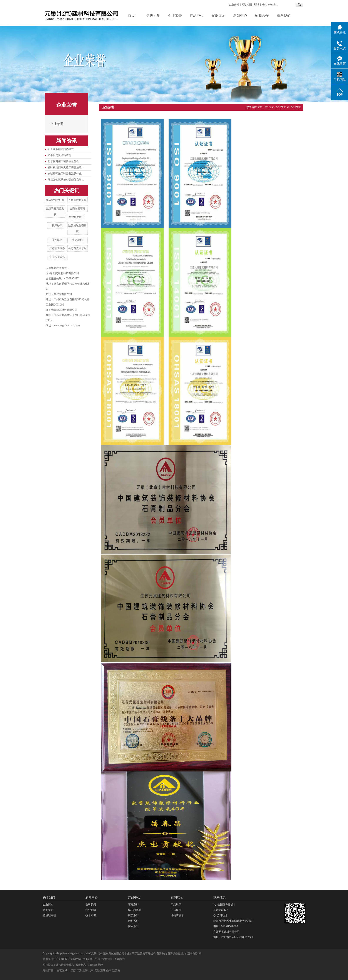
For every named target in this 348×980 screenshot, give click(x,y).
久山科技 (120, 959)
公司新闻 (91, 905)
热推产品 (48, 970)
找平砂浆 (57, 225)
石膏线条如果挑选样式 (61, 149)
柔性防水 (57, 240)
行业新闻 (91, 910)
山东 (109, 970)
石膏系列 (133, 905)
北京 (91, 970)
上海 (85, 970)
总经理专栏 (49, 915)
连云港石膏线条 (146, 953)
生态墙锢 (77, 240)
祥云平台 (95, 959)
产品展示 (176, 905)
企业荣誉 (175, 16)
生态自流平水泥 (77, 248)
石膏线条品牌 (175, 953)
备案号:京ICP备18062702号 (59, 959)
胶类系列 (133, 915)
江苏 (73, 970)
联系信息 (219, 897)
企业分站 (234, 5)
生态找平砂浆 (57, 257)
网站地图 (247, 5)
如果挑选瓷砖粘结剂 (59, 155)
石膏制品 (162, 953)
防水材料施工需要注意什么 (63, 161)
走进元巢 (153, 16)
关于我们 (49, 897)
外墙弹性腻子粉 (77, 200)
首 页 (268, 107)
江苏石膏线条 (57, 248)
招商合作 (262, 16)
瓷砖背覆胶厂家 (55, 200)
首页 (131, 16)
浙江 (103, 970)
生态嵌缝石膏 (77, 209)
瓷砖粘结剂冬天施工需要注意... (66, 167)
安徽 (97, 970)
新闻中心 (240, 16)
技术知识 (91, 915)
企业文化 (48, 910)
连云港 (116, 970)
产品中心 (197, 16)
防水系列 (133, 926)
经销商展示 (177, 915)
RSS (257, 5)
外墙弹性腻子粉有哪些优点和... (66, 180)
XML (264, 5)
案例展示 (218, 16)
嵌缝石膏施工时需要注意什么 (65, 174)
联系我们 (284, 16)
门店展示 (176, 910)
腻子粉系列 (135, 910)
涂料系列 (133, 921)
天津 (79, 970)
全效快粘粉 (75, 217)
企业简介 (48, 905)
